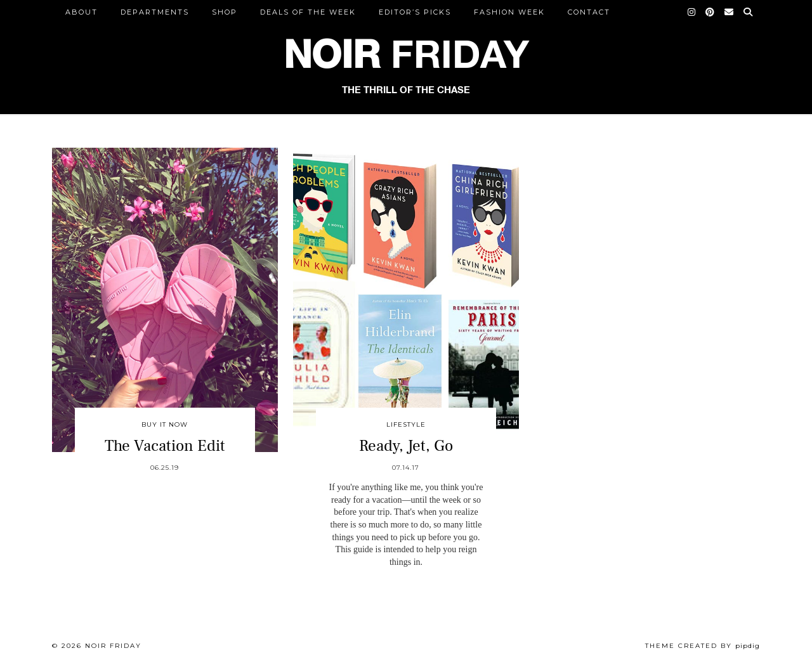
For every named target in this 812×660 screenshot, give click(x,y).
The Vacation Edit (165, 446)
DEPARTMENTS (155, 12)
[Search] (749, 12)
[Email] (730, 12)
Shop (225, 12)
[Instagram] (692, 12)
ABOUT (82, 12)
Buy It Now (165, 424)
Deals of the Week (308, 12)
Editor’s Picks (415, 12)
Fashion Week (509, 12)
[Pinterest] (710, 12)
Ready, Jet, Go (406, 446)
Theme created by (703, 646)
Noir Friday (113, 646)
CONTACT (589, 12)
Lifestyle (406, 424)
